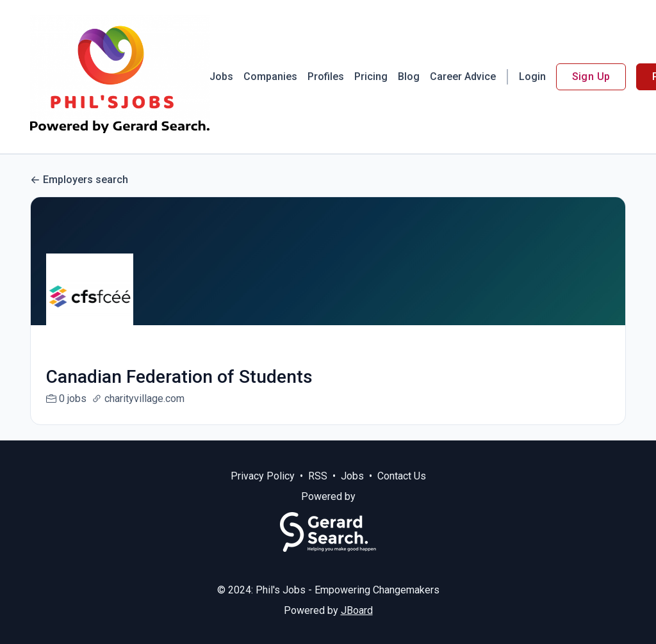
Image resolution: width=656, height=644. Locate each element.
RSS (318, 491)
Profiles (326, 76)
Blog (409, 76)
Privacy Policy (263, 491)
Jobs (221, 76)
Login (532, 76)
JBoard (357, 626)
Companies (270, 76)
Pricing (371, 76)
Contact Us (402, 491)
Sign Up (591, 76)
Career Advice (463, 76)
